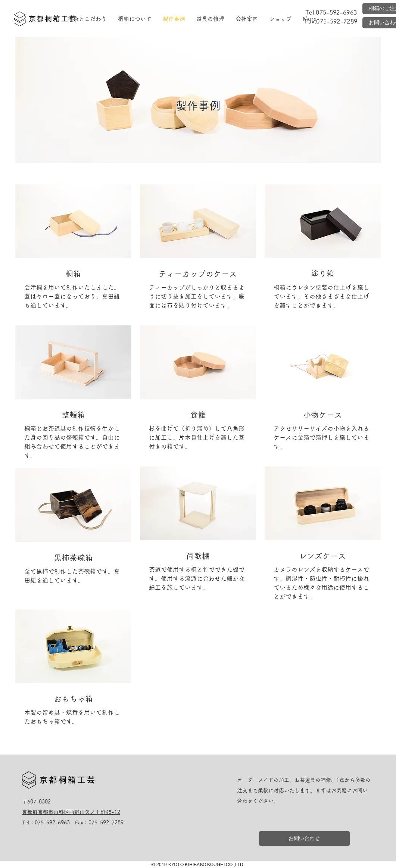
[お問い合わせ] (304, 839)
